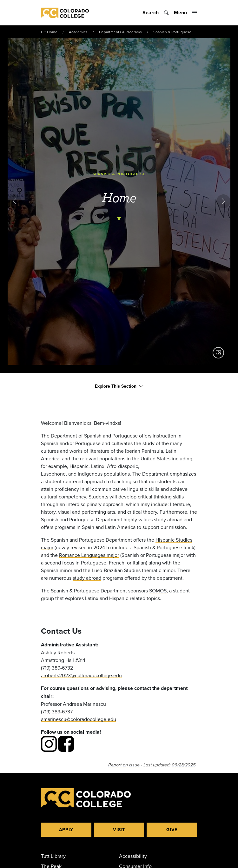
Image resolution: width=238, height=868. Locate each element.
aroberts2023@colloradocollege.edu (81, 675)
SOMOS (158, 591)
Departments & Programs (120, 32)
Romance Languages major (89, 555)
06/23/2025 (184, 765)
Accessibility (133, 856)
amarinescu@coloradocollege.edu (79, 719)
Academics (78, 32)
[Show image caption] (218, 353)
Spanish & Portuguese (172, 32)
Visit (119, 830)
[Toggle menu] (185, 13)
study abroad (87, 578)
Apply (66, 830)
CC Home (49, 32)
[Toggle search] (156, 13)
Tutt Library (53, 856)
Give (172, 830)
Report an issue (124, 765)
